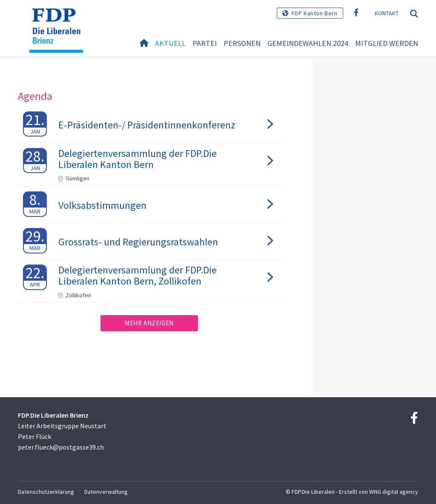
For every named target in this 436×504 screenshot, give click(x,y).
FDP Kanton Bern (315, 13)
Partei (205, 43)
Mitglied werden (387, 43)
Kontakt (387, 13)
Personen (242, 43)
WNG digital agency (394, 492)
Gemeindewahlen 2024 (308, 43)
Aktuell (170, 43)
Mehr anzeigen (149, 323)
